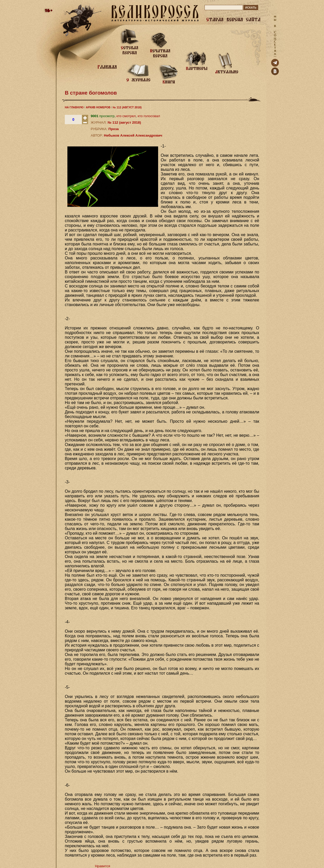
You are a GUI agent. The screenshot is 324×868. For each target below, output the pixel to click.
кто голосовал (149, 116)
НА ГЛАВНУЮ (74, 107)
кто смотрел (126, 116)
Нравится (103, 866)
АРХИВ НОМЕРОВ (98, 107)
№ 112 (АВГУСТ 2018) (127, 107)
